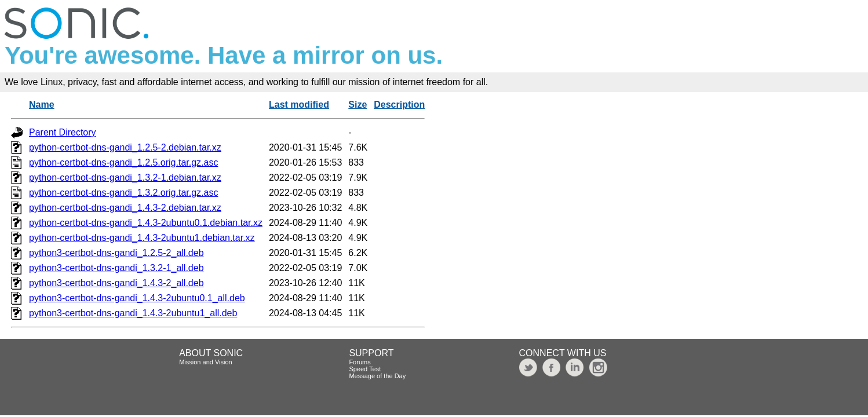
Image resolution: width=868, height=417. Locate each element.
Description (399, 105)
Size (358, 105)
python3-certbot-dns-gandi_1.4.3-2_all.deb (116, 283)
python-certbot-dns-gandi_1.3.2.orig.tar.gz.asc (123, 193)
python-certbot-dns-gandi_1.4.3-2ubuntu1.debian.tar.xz (142, 238)
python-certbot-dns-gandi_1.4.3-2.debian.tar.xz (125, 208)
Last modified (299, 105)
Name (42, 105)
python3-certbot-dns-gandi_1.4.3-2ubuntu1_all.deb (133, 313)
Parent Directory (63, 132)
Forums (360, 362)
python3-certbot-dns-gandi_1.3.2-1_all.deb (116, 268)
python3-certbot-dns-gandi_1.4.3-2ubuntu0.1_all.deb (137, 298)
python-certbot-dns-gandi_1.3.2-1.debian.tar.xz (125, 178)
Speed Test (365, 369)
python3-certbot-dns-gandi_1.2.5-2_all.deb (116, 253)
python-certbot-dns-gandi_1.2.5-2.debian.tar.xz (125, 147)
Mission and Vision (206, 362)
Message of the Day (377, 376)
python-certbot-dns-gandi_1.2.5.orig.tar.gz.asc (123, 162)
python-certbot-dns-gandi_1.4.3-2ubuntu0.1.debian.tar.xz (146, 223)
